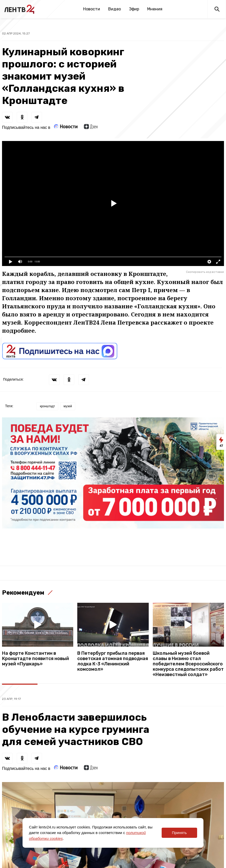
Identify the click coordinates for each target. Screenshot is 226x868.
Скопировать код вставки (205, 272)
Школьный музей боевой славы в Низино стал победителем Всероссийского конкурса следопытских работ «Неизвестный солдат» (188, 664)
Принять (179, 833)
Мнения (155, 9)
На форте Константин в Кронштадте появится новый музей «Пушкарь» (35, 659)
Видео (115, 9)
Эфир (134, 9)
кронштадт (47, 406)
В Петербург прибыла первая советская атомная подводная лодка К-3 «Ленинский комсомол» (113, 661)
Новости (92, 9)
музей (68, 406)
